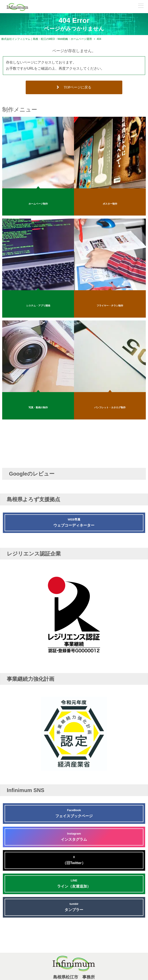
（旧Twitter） (74, 860)
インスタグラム (74, 836)
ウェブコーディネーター (74, 522)
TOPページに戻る (74, 87)
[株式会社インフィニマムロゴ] (17, 7)
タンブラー (74, 907)
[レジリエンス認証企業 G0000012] (74, 658)
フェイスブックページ (74, 813)
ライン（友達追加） (74, 883)
